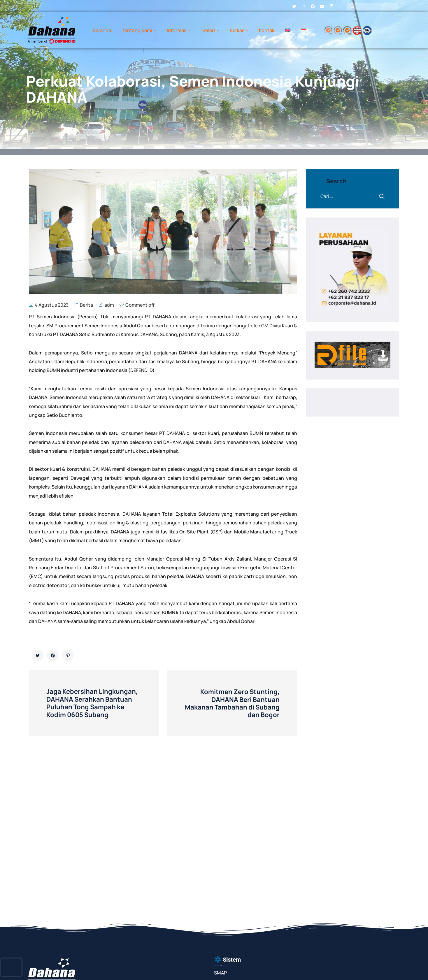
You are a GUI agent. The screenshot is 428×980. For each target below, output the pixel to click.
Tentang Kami (137, 30)
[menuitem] (288, 30)
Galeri (209, 30)
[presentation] (11, 967)
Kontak (267, 30)
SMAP (220, 973)
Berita (86, 305)
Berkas (237, 30)
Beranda (102, 30)
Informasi (177, 30)
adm (109, 305)
